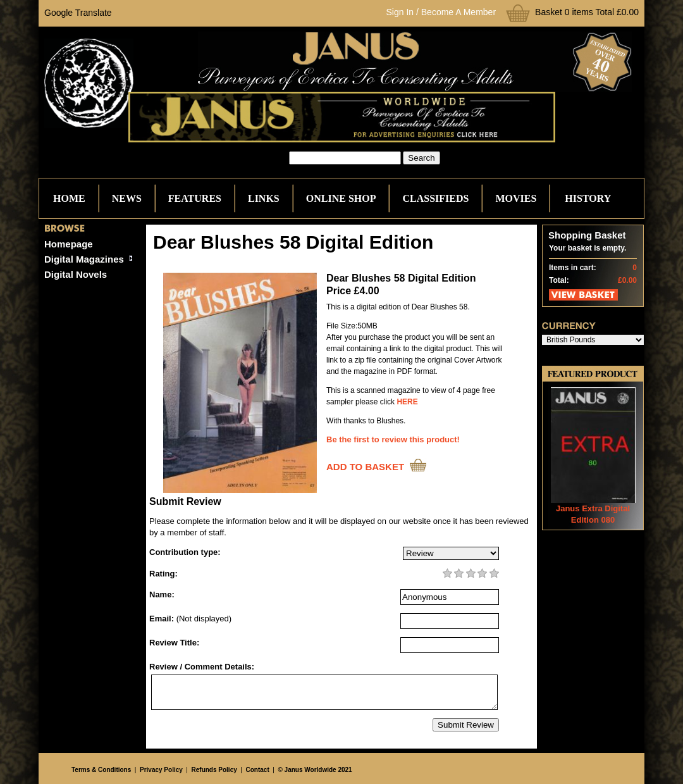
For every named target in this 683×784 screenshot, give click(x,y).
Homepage (69, 244)
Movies (516, 198)
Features (195, 198)
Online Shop (341, 198)
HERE (407, 402)
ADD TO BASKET (365, 467)
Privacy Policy (161, 770)
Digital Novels (76, 274)
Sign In (400, 12)
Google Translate (78, 13)
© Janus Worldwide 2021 (315, 770)
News (127, 198)
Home (69, 198)
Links (264, 198)
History (588, 198)
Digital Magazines (84, 259)
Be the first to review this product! (393, 439)
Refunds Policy (214, 770)
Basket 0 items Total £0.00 (587, 12)
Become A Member (458, 12)
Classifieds (435, 198)
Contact (258, 770)
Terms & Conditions (101, 770)
